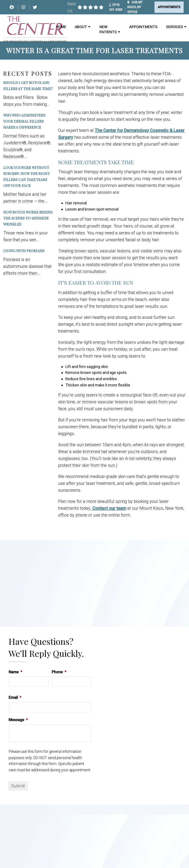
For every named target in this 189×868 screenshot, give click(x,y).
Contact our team (109, 508)
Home (61, 27)
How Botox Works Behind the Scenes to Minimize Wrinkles (28, 218)
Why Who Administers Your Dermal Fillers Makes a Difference (24, 121)
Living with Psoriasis (24, 251)
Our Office (135, 7)
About (81, 27)
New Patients (108, 29)
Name (15, 672)
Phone (59, 672)
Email (15, 697)
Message (18, 720)
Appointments (169, 7)
